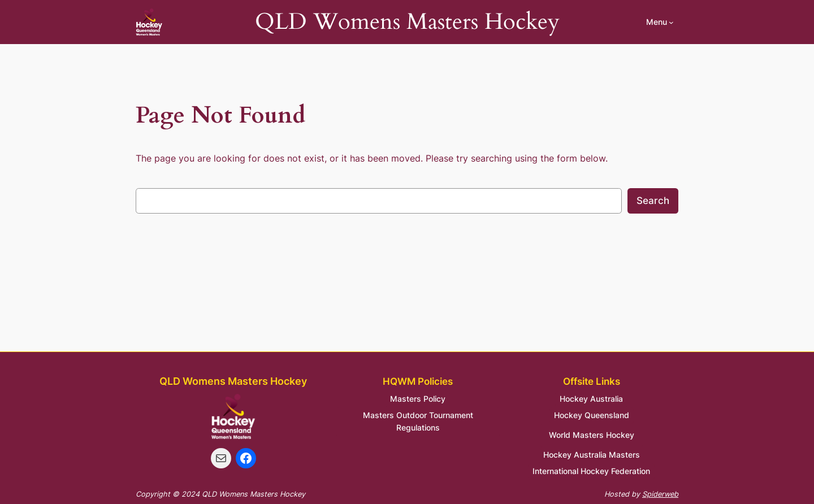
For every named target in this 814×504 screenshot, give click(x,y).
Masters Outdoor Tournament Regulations (418, 421)
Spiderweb (660, 494)
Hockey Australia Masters (592, 455)
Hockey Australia (591, 399)
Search (653, 201)
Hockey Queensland (592, 415)
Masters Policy (418, 399)
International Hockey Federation (591, 471)
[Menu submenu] (660, 22)
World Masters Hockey (592, 435)
